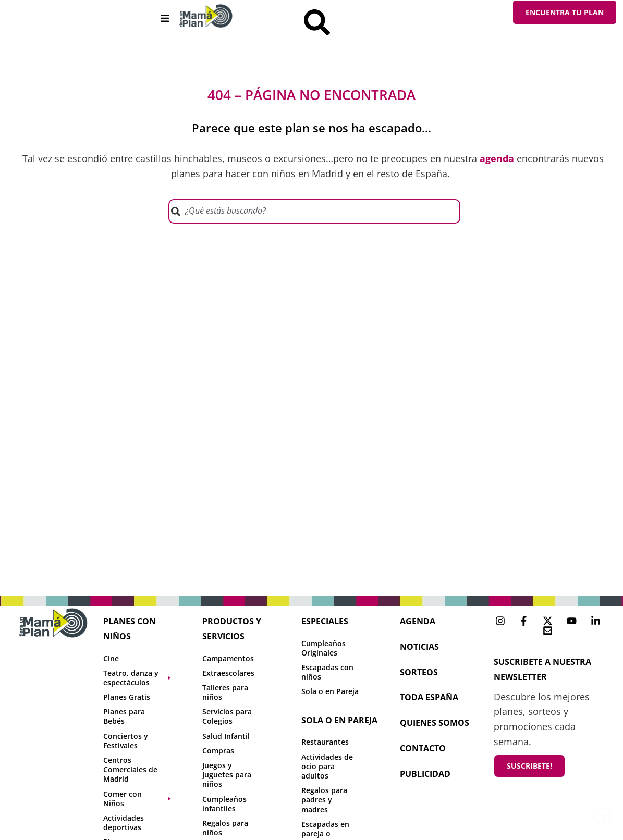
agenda (418, 621)
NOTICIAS (419, 647)
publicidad (425, 774)
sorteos (419, 672)
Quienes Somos (435, 723)
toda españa (429, 697)
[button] (165, 18)
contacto (423, 748)
